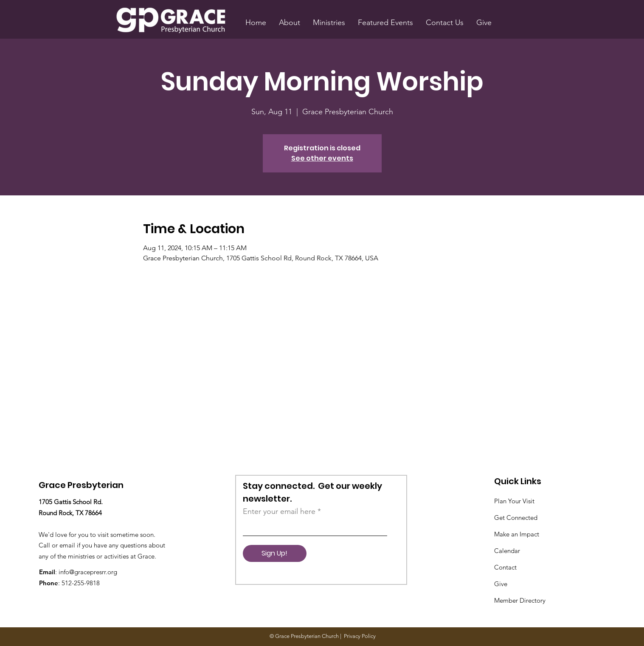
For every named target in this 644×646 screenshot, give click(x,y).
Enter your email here (279, 511)
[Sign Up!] (275, 553)
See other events (322, 158)
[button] (290, 23)
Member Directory (520, 600)
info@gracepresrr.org (88, 572)
